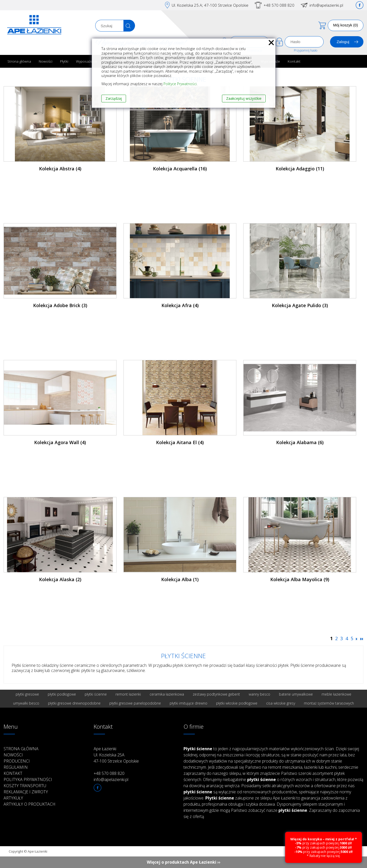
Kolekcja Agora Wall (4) (60, 442)
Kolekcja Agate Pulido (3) (300, 305)
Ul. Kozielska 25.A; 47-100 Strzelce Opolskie (210, 5)
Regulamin (16, 767)
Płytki (64, 61)
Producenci (17, 761)
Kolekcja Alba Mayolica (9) (300, 579)
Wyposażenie (87, 61)
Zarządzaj (114, 98)
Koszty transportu (25, 786)
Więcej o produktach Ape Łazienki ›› (184, 862)
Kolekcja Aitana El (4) (180, 442)
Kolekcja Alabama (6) (300, 442)
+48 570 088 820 (279, 5)
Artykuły (13, 798)
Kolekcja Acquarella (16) (180, 169)
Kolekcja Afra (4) (180, 305)
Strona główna (19, 61)
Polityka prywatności (28, 779)
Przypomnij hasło (306, 50)
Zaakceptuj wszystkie (244, 98)
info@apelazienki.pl (326, 5)
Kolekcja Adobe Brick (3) (60, 305)
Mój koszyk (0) (346, 25)
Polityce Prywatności (180, 84)
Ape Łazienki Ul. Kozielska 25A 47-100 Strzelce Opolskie (116, 755)
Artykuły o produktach (30, 804)
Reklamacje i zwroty (26, 792)
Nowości (46, 61)
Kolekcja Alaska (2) (60, 579)
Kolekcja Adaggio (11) (300, 169)
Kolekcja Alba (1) (180, 579)
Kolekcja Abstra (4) (60, 169)
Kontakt (294, 61)
